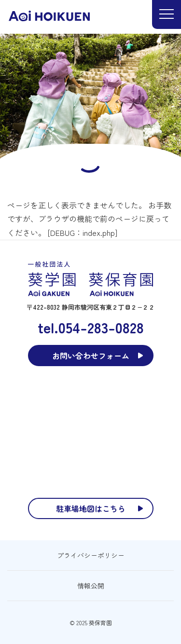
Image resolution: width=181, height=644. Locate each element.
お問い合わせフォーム (91, 356)
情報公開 (91, 586)
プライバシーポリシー (91, 555)
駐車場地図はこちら (91, 508)
